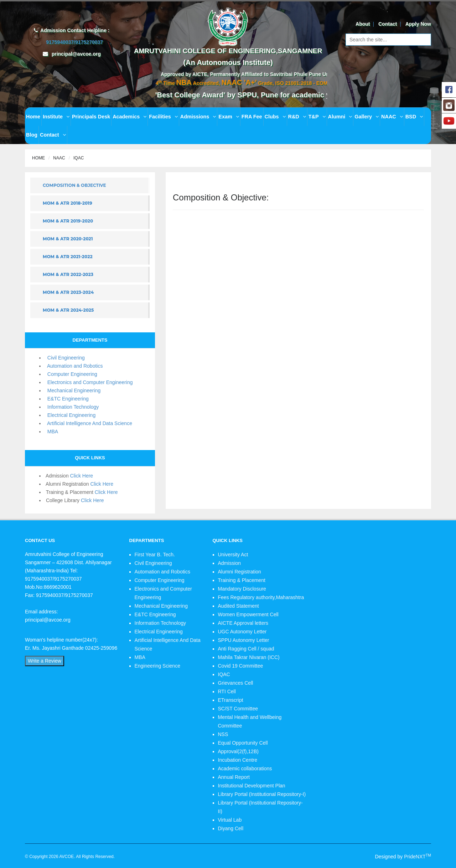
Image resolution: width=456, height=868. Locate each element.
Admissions (198, 117)
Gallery (367, 117)
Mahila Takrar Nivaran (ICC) (249, 657)
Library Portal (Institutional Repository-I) (262, 794)
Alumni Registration (240, 572)
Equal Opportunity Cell (243, 743)
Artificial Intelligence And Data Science (88, 423)
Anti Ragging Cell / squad (246, 649)
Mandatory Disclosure (242, 589)
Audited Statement (239, 606)
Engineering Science (157, 666)
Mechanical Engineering (72, 390)
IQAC (224, 674)
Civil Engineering (65, 358)
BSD (414, 117)
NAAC (392, 117)
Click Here (82, 476)
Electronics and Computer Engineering (89, 382)
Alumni (340, 117)
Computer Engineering (71, 374)
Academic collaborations (245, 769)
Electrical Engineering (70, 415)
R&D (297, 117)
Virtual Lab (230, 820)
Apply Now (418, 24)
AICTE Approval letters (243, 623)
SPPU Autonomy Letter (244, 640)
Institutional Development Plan (252, 786)
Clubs (275, 117)
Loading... (298, 360)
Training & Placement (242, 580)
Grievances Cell (236, 683)
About (363, 24)
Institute (56, 117)
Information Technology (72, 407)
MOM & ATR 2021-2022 (68, 257)
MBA (51, 432)
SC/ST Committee (238, 709)
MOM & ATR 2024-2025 (68, 310)
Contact (388, 24)
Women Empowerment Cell (248, 614)
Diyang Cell (231, 828)
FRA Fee (252, 117)
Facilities (163, 117)
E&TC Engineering (67, 399)
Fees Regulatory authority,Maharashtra (261, 597)
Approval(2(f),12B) (238, 751)
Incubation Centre (238, 760)
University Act (233, 555)
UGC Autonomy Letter (242, 632)
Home (33, 117)
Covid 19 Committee (241, 666)
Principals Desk (91, 117)
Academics (129, 117)
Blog (32, 135)
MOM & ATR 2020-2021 (68, 239)
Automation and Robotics (74, 366)
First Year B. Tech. (155, 555)
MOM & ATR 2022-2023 (68, 274)
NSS (223, 734)
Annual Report (234, 777)
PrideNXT (418, 857)
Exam (229, 117)
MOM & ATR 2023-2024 (68, 292)
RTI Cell (227, 691)
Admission (230, 563)
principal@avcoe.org (76, 54)
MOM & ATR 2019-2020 (68, 221)
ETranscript (231, 700)
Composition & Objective (74, 185)
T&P (317, 117)
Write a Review (45, 661)
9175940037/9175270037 (74, 42)
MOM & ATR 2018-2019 (68, 203)
